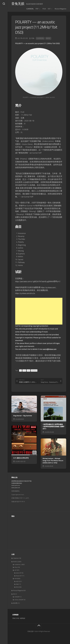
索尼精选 (34, 373)
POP (37, 9)
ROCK (17, 590)
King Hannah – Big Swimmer (23, 419)
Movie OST (19, 579)
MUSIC (48, 38)
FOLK (44, 9)
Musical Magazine (60, 9)
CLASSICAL (30, 9)
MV (14, 597)
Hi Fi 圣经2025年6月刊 (21, 461)
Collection (16, 561)
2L (20, 373)
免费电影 (23, 621)
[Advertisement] (39, 314)
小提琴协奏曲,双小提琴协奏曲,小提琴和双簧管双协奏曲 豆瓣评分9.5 (53, 429)
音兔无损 (18, 4)
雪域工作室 (16, 621)
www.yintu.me (16, 488)
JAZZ (17, 584)
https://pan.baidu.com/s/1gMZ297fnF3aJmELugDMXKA (37, 281)
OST (49, 9)
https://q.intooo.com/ (49, 290)
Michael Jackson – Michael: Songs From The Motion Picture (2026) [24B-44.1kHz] (53, 463)
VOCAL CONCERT (19, 603)
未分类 (15, 606)
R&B (17, 587)
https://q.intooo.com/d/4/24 (26, 296)
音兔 (33, 38)
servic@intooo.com (51, 352)
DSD (24, 373)
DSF (28, 373)
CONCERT (17, 600)
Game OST (19, 576)
